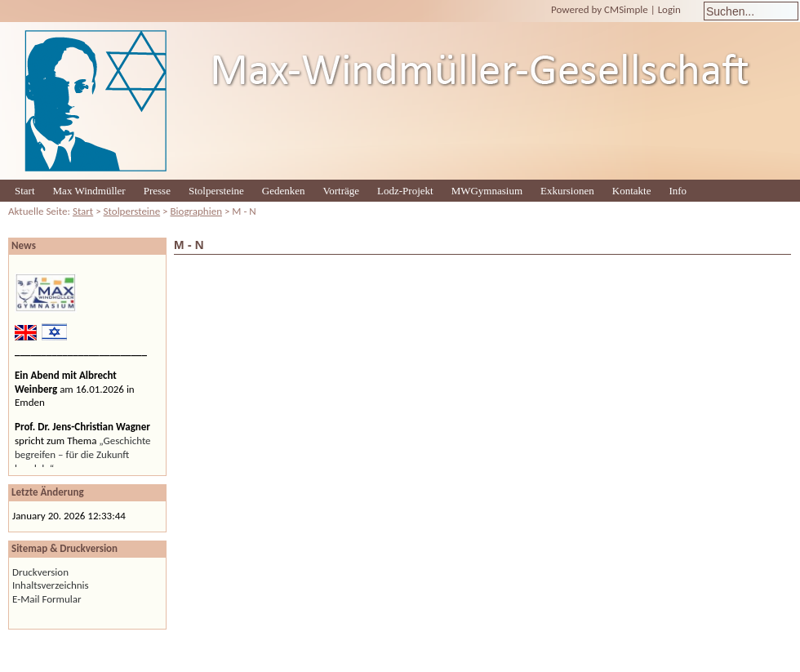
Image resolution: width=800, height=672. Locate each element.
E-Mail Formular (47, 599)
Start (25, 191)
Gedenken (284, 191)
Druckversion (40, 572)
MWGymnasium (487, 191)
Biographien (196, 211)
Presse (157, 191)
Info (678, 191)
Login (669, 9)
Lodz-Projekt (405, 191)
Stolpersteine (216, 191)
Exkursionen (567, 191)
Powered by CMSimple (600, 9)
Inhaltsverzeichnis (51, 585)
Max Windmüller (89, 191)
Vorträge (342, 191)
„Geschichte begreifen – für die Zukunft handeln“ (83, 454)
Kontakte (632, 191)
